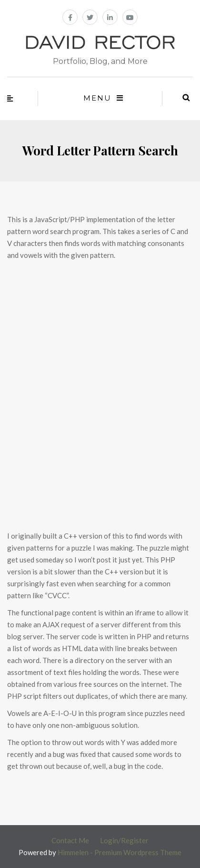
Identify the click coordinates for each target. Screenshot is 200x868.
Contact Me (70, 840)
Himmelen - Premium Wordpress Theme (120, 852)
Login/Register (124, 840)
